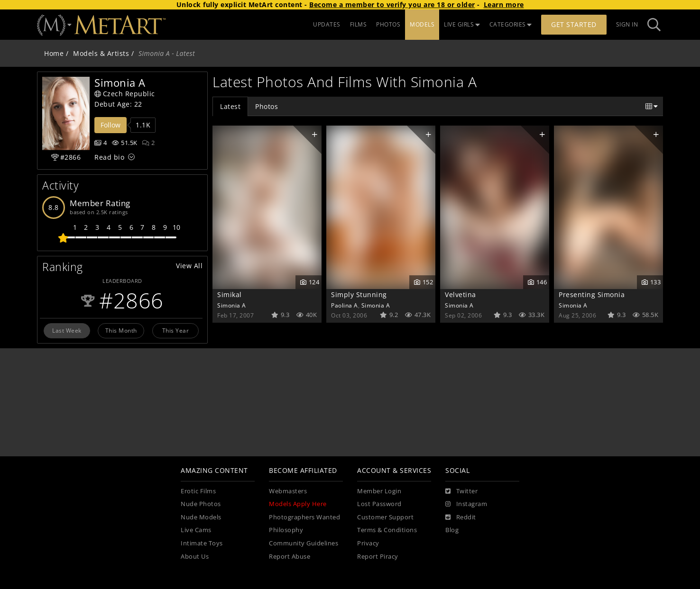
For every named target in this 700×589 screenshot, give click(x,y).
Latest (230, 106)
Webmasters (288, 491)
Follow (111, 125)
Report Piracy (378, 557)
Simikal (230, 294)
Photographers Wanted (304, 517)
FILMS (359, 24)
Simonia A (232, 305)
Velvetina (461, 294)
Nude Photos (201, 504)
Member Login (379, 491)
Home (54, 53)
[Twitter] (461, 491)
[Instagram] (466, 504)
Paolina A (345, 305)
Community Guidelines (304, 543)
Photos (267, 106)
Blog (452, 530)
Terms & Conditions (387, 530)
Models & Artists (101, 53)
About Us (195, 557)
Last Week (67, 330)
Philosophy (286, 530)
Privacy (368, 543)
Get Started (574, 24)
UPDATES (327, 24)
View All (189, 266)
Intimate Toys (202, 543)
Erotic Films (198, 491)
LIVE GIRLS (462, 24)
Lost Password (379, 504)
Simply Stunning (359, 294)
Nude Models (201, 517)
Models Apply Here (298, 504)
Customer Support (385, 517)
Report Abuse (290, 557)
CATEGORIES (511, 24)
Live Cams (196, 530)
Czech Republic (125, 94)
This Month (121, 330)
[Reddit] (461, 517)
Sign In (627, 24)
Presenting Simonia (592, 294)
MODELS (422, 24)
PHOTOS (388, 24)
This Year (176, 330)
